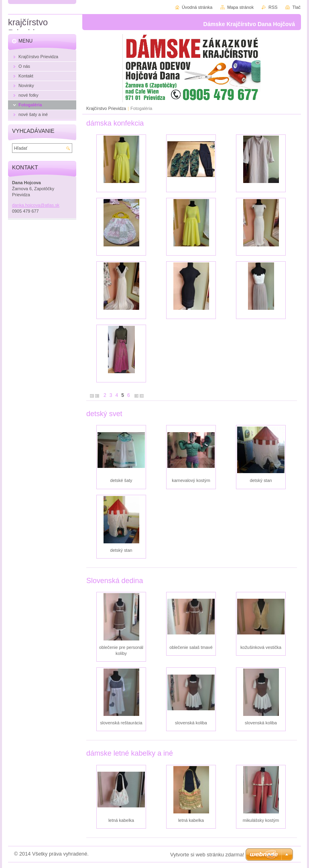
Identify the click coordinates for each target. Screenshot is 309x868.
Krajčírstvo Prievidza (106, 108)
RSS (273, 7)
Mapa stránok (240, 7)
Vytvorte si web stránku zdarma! (207, 855)
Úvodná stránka (197, 7)
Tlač (296, 7)
